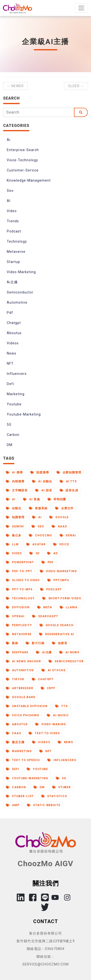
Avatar (36, 544)
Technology (17, 241)
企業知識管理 (69, 472)
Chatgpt (14, 323)
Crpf (48, 688)
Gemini (15, 526)
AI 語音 (44, 490)
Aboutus (14, 333)
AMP (13, 805)
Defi (10, 384)
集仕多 (14, 535)
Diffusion (18, 607)
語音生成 (69, 490)
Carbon (13, 435)
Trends (13, 221)
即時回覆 (57, 499)
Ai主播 (12, 282)
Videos (13, 343)
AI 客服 (32, 499)
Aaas (59, 526)
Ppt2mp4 (58, 580)
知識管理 (15, 517)
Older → (76, 86)
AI (9, 201)
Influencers (17, 374)
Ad (52, 553)
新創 (12, 643)
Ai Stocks (54, 670)
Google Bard (21, 697)
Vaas (13, 733)
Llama (69, 607)
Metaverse (16, 252)
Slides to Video (23, 580)
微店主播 (15, 742)
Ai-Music (58, 715)
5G (9, 424)
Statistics (54, 796)
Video (12, 211)
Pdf (10, 313)
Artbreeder (20, 688)
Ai (9, 140)
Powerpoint (20, 562)
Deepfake (17, 652)
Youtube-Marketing (24, 414)
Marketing (16, 394)
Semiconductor (20, 292)
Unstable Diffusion (27, 706)
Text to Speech (23, 760)
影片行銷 (35, 643)
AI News (69, 652)
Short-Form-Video (62, 598)
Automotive (17, 302)
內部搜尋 (15, 481)
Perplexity (19, 625)
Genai (68, 535)
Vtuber (62, 787)
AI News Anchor (23, 661)
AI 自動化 (42, 481)
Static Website (44, 805)
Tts (61, 706)
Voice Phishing (23, 715)
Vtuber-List (20, 796)
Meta (45, 607)
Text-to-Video (44, 733)
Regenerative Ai (57, 634)
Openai (15, 616)
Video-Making (51, 724)
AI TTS (68, 481)
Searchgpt (45, 616)
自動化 (14, 508)
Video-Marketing (21, 272)
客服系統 (38, 508)
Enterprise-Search (23, 150)
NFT (10, 363)
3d (34, 553)
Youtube (14, 404)
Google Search (57, 625)
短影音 (60, 643)
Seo (10, 191)
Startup (13, 262)
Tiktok (15, 679)
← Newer (15, 86)
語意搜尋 (40, 472)
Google (59, 517)
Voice (61, 544)
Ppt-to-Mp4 (19, 589)
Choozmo (41, 535)
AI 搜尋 (14, 472)
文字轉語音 (17, 490)
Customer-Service (23, 170)
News (12, 353)
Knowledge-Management (29, 180)
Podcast (14, 231)
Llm (12, 544)
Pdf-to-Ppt (19, 571)
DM (10, 445)
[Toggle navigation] (81, 8)
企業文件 (64, 508)
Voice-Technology (22, 160)
